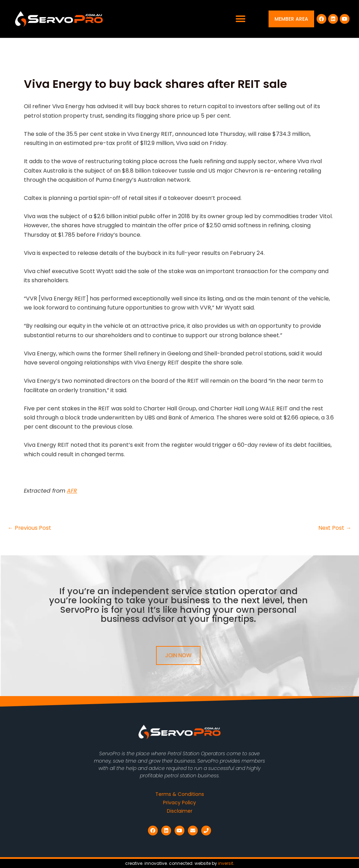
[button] (241, 19)
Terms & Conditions (180, 794)
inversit (226, 863)
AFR (72, 491)
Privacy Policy (179, 803)
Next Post (335, 528)
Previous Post (30, 528)
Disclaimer (180, 811)
